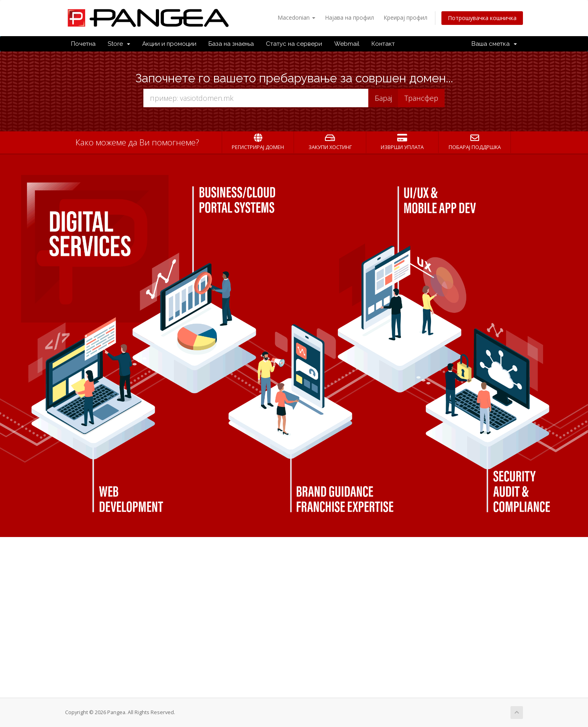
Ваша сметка (494, 44)
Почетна (83, 44)
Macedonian (296, 17)
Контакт (383, 44)
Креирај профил (405, 17)
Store (119, 44)
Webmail (347, 44)
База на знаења (231, 44)
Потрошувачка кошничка (482, 18)
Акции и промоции (169, 44)
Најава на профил (349, 17)
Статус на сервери (294, 44)
